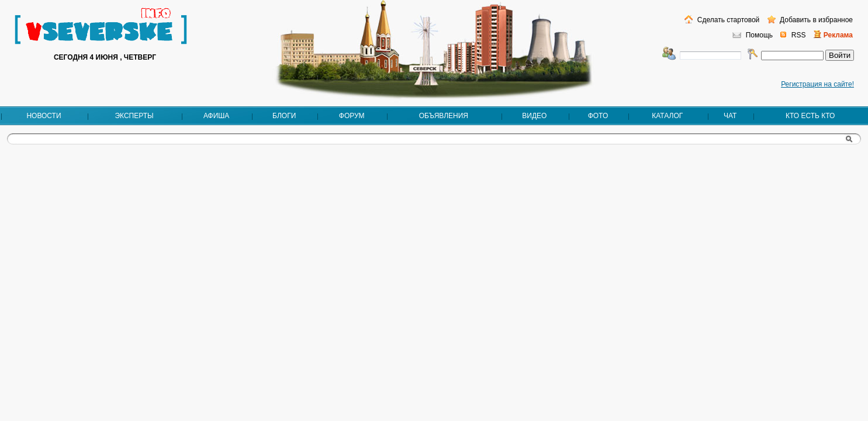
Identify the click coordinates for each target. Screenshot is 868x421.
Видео (534, 116)
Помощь (759, 35)
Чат (730, 116)
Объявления (444, 116)
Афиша (216, 116)
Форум (352, 116)
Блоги (284, 116)
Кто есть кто (810, 116)
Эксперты (134, 116)
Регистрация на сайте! (817, 84)
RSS (799, 35)
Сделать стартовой (727, 20)
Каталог (667, 116)
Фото (598, 116)
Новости (44, 116)
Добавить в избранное (815, 20)
